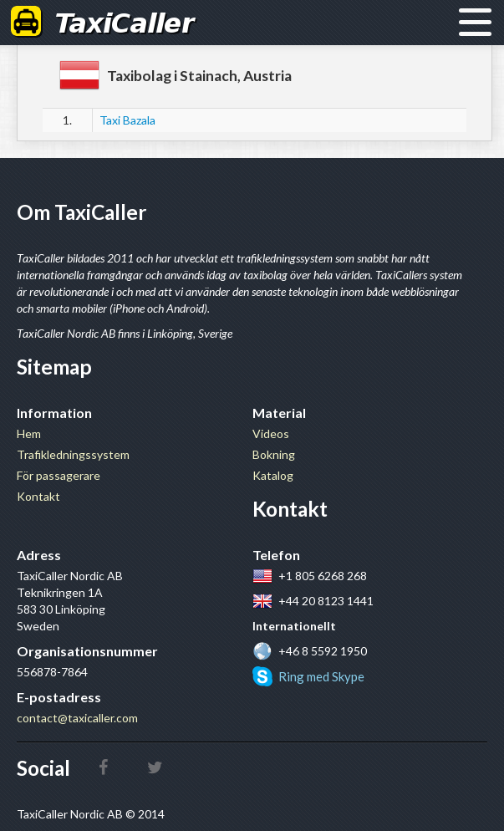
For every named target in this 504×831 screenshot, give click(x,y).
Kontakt (38, 496)
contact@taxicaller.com (77, 718)
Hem (29, 433)
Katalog (273, 475)
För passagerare (59, 475)
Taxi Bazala (127, 120)
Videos (271, 433)
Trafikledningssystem (73, 454)
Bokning (274, 454)
